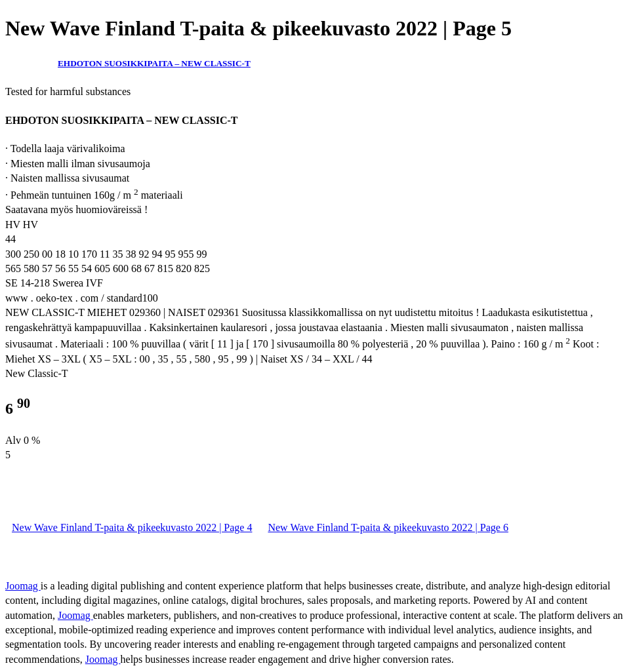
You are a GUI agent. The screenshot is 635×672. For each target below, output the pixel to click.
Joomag (23, 586)
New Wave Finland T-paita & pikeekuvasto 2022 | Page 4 (132, 527)
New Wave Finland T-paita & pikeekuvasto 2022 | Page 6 (388, 527)
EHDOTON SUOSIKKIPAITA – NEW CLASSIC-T (154, 63)
